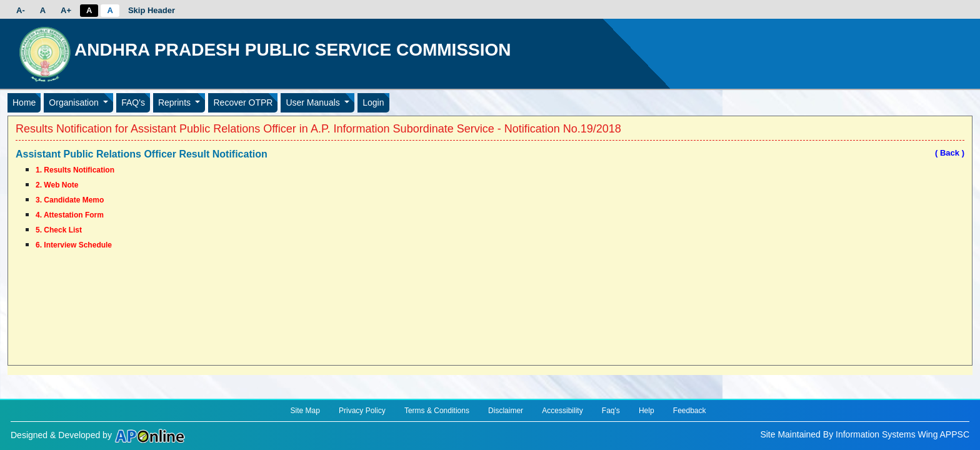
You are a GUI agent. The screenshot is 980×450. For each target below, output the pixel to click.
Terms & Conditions (437, 411)
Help (647, 411)
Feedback (690, 411)
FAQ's (133, 102)
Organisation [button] (75, 102)
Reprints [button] (176, 102)
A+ (66, 10)
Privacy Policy (362, 411)
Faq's (611, 411)
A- (21, 10)
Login (373, 102)
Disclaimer (506, 411)
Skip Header (152, 10)
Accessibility (562, 411)
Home (24, 102)
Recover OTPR (243, 102)
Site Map (305, 411)
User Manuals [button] (314, 102)
